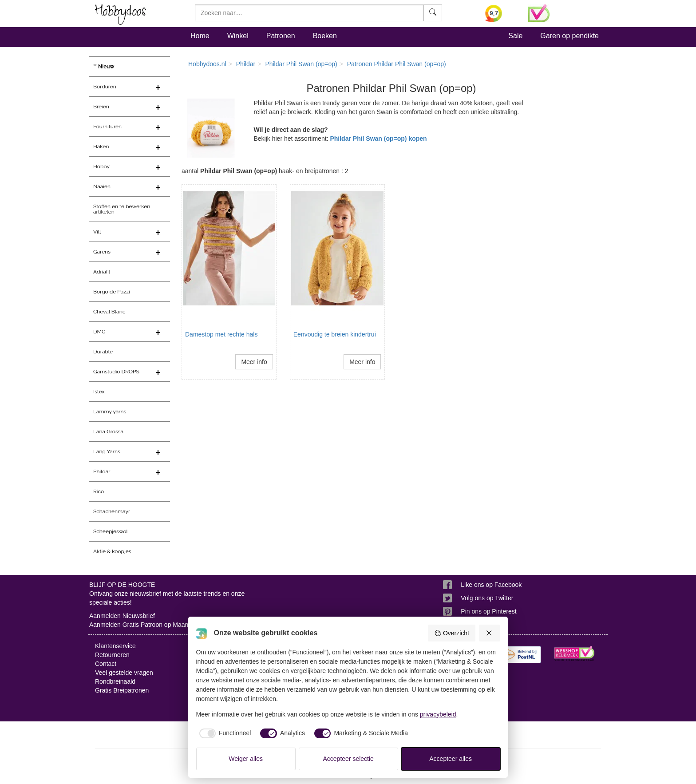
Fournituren (107, 127)
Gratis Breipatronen (122, 690)
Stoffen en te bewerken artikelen (122, 209)
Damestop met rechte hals (221, 334)
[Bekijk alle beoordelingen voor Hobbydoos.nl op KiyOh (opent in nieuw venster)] (500, 13)
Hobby (101, 166)
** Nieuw (104, 67)
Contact (106, 664)
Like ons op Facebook (491, 585)
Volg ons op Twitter (487, 598)
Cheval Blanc (109, 312)
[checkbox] (224, 733)
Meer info (254, 362)
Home (200, 36)
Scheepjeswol (111, 531)
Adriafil (102, 272)
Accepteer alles (451, 759)
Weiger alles (246, 759)
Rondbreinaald (115, 681)
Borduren (105, 87)
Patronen (281, 36)
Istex (99, 392)
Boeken (325, 36)
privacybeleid (438, 714)
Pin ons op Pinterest (488, 611)
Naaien (102, 186)
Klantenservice (115, 646)
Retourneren (112, 655)
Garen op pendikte (569, 36)
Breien (101, 107)
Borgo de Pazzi (112, 292)
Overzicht (452, 633)
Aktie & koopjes (112, 551)
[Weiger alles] (490, 633)
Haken (101, 147)
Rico (99, 491)
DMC (99, 332)
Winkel (238, 36)
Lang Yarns (107, 451)
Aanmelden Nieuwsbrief (122, 616)
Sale (515, 36)
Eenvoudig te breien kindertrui (335, 334)
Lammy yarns (110, 412)
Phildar (102, 471)
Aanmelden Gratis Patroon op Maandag (144, 625)
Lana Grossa (108, 432)
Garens (102, 252)
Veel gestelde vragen (124, 673)
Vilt (97, 232)
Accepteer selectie (348, 759)
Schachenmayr (112, 511)
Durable (103, 352)
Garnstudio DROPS (116, 372)
